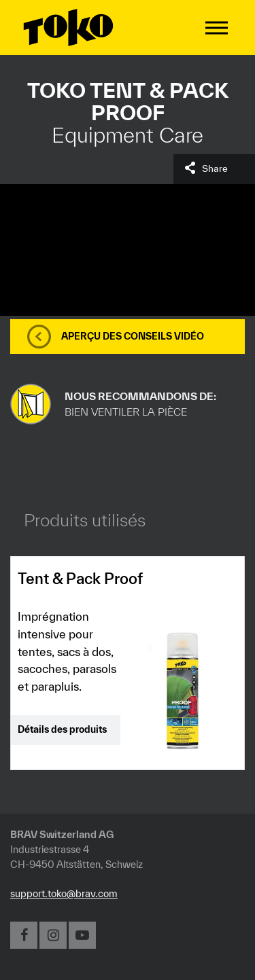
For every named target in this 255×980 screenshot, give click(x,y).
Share (215, 168)
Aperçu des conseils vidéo (133, 336)
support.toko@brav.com (64, 893)
